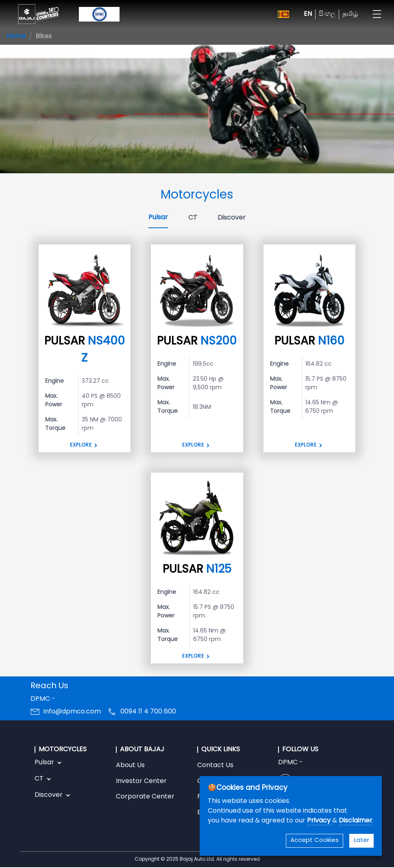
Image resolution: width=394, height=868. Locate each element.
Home (16, 37)
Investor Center (141, 781)
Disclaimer (356, 821)
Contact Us (215, 765)
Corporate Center (145, 797)
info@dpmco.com (72, 712)
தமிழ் (350, 14)
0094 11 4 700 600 (148, 712)
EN (308, 14)
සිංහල (327, 14)
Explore (81, 445)
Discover (232, 218)
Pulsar (158, 218)
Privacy (320, 821)
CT (193, 218)
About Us (130, 765)
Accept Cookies (315, 841)
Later (361, 841)
